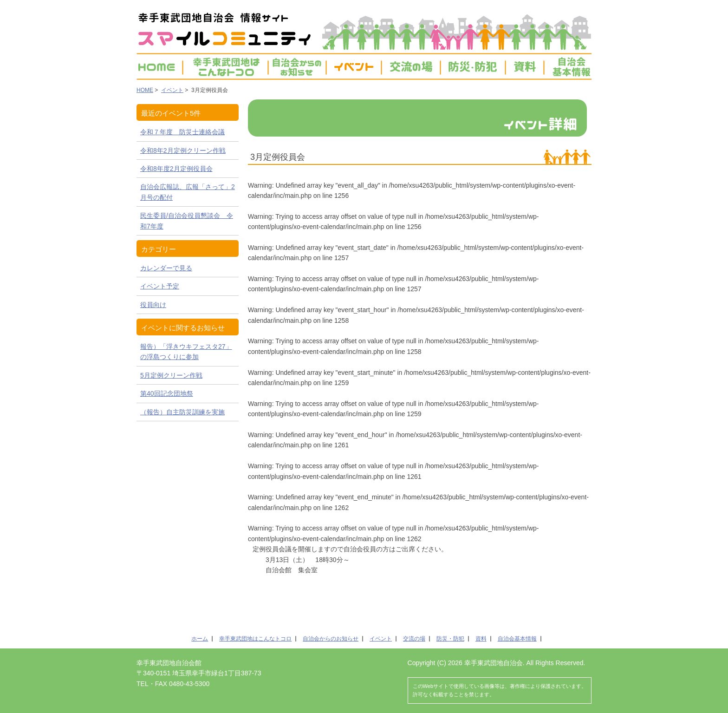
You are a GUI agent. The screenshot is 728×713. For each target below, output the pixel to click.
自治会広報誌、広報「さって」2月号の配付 (188, 192)
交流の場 (411, 66)
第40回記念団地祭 (167, 393)
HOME (159, 66)
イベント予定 (160, 286)
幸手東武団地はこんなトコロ (255, 639)
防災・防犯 (473, 66)
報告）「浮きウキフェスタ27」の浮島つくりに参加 (186, 352)
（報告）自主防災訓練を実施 (182, 412)
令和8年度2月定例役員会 (176, 169)
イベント (354, 66)
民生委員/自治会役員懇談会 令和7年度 (187, 221)
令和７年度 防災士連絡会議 (182, 132)
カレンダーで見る (166, 268)
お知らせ (297, 66)
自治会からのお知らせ (331, 639)
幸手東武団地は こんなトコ (225, 66)
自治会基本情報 (568, 66)
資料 (525, 66)
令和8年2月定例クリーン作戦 (183, 150)
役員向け (153, 305)
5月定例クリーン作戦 (171, 375)
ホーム (200, 639)
